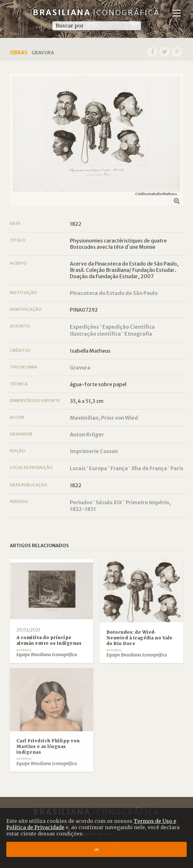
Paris (177, 468)
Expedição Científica (129, 327)
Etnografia (138, 334)
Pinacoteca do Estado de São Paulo (114, 293)
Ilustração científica (95, 334)
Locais (78, 468)
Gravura (80, 368)
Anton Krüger (87, 434)
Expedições (84, 327)
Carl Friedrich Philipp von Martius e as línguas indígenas (48, 746)
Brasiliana (97, 12)
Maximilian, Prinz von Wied (104, 418)
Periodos (81, 502)
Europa (98, 468)
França (119, 468)
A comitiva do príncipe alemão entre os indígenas (49, 641)
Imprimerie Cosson (94, 451)
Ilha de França (149, 468)
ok (96, 850)
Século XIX (109, 502)
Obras (19, 52)
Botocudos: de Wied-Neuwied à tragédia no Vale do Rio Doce (140, 638)
